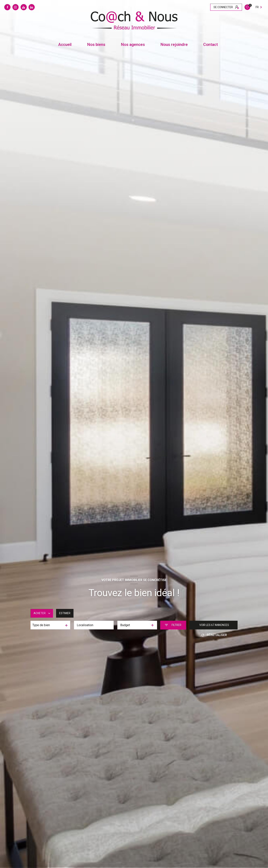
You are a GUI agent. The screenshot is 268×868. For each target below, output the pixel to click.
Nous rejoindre (174, 45)
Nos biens (96, 45)
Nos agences (133, 45)
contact (211, 45)
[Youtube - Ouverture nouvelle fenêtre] (24, 7)
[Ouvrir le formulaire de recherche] (173, 625)
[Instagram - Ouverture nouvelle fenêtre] (16, 7)
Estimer (65, 613)
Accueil (65, 45)
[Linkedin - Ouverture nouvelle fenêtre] (32, 7)
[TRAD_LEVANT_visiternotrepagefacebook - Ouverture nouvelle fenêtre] (7, 7)
